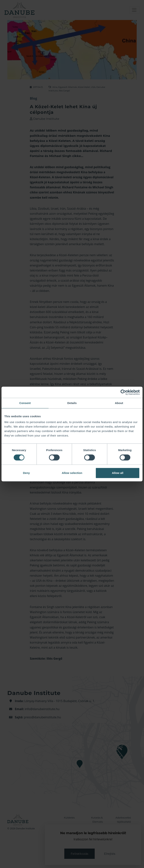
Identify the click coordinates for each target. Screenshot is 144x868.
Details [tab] (72, 403)
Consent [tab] (25, 403)
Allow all (118, 473)
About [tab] (119, 403)
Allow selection (72, 473)
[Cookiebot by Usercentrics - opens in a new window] (123, 392)
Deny (26, 473)
